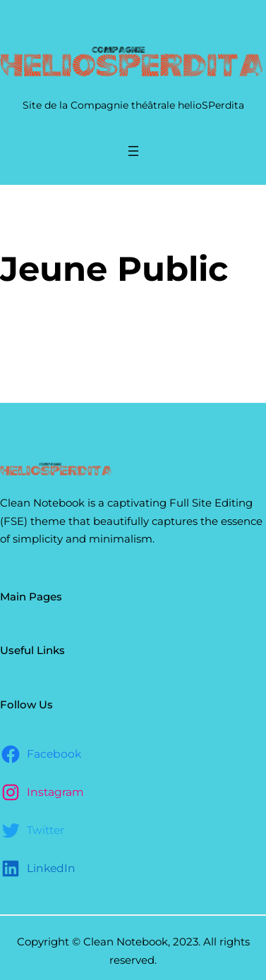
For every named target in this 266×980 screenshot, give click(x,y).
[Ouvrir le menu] (133, 151)
